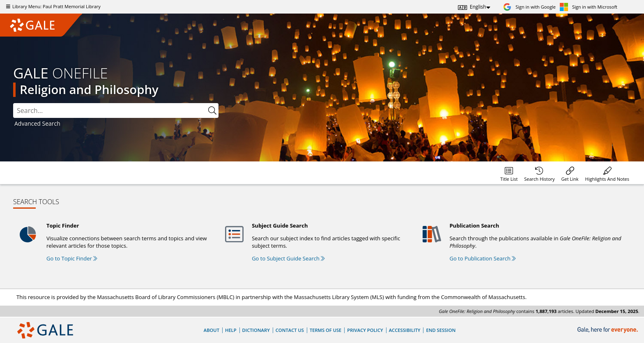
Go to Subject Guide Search (288, 258)
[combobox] (110, 110)
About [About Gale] (212, 330)
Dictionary (256, 330)
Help (231, 330)
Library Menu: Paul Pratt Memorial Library (52, 6)
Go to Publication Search (483, 258)
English (478, 7)
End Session (441, 330)
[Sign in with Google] (529, 7)
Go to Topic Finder (72, 258)
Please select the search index (13, 103)
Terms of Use (325, 330)
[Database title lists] (509, 173)
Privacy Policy (365, 330)
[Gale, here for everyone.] (608, 330)
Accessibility (405, 330)
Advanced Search (37, 123)
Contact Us (290, 330)
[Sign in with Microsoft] (589, 7)
